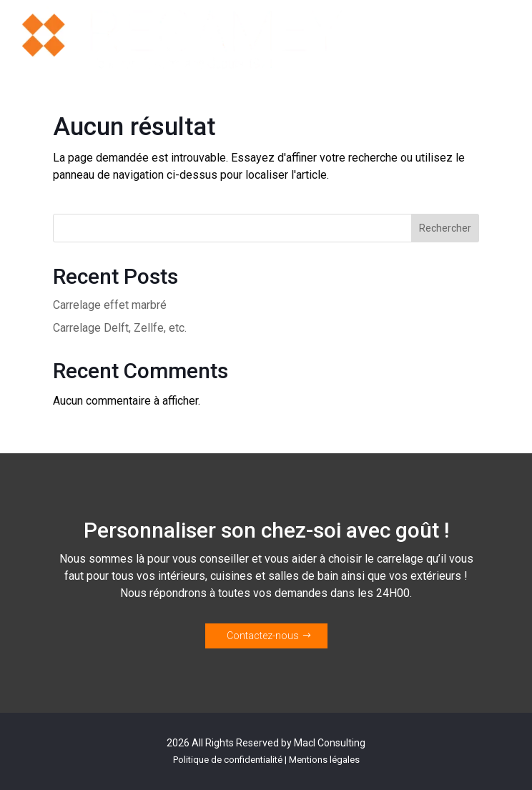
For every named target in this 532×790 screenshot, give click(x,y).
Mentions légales (324, 760)
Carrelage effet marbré (110, 305)
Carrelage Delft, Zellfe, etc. (120, 328)
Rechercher (445, 228)
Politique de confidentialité (228, 760)
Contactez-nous (263, 636)
